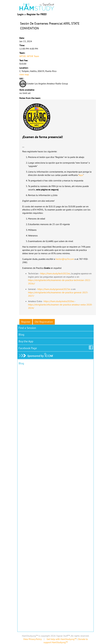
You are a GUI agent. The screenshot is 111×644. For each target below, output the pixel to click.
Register (26, 322)
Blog (21, 335)
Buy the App (26, 341)
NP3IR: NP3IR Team (29, 56)
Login (20, 14)
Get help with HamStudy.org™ (62, 639)
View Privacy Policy (32, 639)
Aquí (81, 175)
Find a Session (27, 328)
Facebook (28, 348)
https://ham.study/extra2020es (59, 301)
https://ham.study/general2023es (54, 289)
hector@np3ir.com (65, 259)
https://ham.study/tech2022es (55, 273)
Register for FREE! (37, 14)
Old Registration (44, 322)
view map (24, 74)
